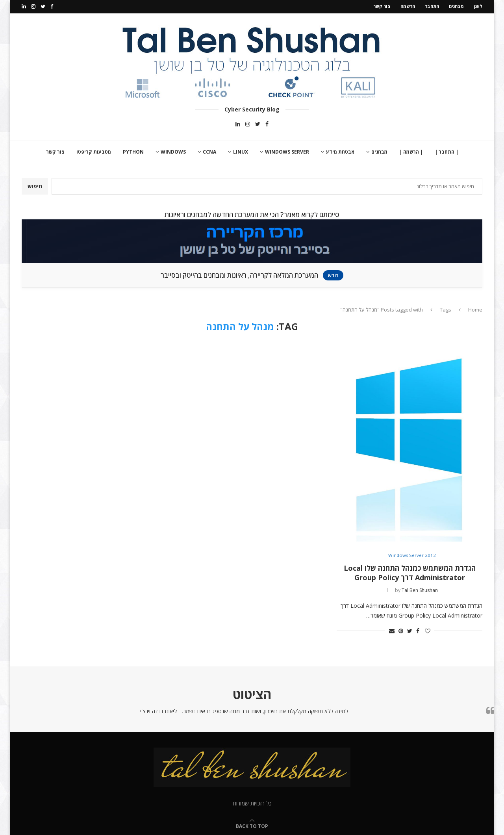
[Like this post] (428, 630)
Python (133, 151)
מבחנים (456, 6)
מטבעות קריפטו (94, 151)
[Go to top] (252, 825)
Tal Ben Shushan (420, 589)
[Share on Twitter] (410, 630)
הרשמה (408, 6)
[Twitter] (43, 6)
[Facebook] (52, 6)
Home (475, 308)
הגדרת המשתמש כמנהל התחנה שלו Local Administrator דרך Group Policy (410, 572)
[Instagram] (33, 6)
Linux (241, 151)
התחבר (432, 6)
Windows (173, 151)
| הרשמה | (411, 151)
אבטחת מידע (340, 151)
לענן (478, 6)
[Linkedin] (24, 6)
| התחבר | (447, 151)
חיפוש (35, 185)
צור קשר (382, 6)
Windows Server (287, 151)
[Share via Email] (392, 630)
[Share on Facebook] (418, 630)
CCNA (209, 151)
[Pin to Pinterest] (401, 630)
